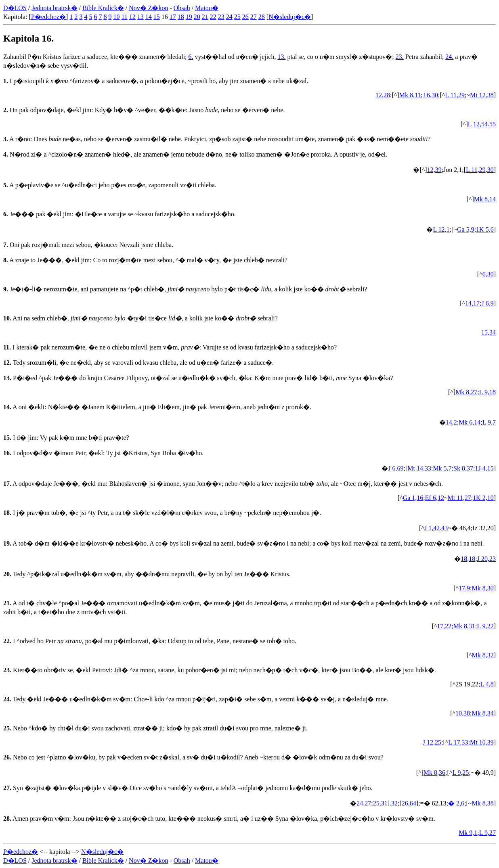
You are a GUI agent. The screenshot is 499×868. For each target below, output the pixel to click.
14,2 (451, 422)
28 (262, 17)
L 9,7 (489, 422)
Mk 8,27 (466, 392)
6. (191, 57)
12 (132, 17)
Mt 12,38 (482, 95)
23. (400, 57)
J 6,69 (396, 468)
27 (254, 17)
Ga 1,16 (413, 498)
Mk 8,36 (434, 773)
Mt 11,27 (459, 498)
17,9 (464, 588)
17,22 (444, 626)
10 (116, 17)
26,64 (409, 803)
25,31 (380, 803)
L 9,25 (460, 773)
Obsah (182, 8)
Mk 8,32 (482, 655)
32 (394, 803)
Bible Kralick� (103, 8)
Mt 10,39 (482, 742)
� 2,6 (456, 803)
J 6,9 (487, 303)
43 (444, 528)
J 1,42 (432, 528)
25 (237, 17)
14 (149, 17)
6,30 (488, 274)
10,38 (463, 713)
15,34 (489, 332)
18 (181, 17)
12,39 (434, 170)
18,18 (468, 559)
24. (449, 57)
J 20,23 (486, 559)
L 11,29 (455, 95)
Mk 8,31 (464, 626)
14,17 (472, 303)
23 (221, 17)
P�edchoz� (48, 17)
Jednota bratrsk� (54, 8)
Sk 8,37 (463, 468)
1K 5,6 (485, 229)
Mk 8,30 (482, 588)
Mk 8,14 (485, 199)
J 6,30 (430, 95)
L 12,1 (441, 229)
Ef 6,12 (435, 498)
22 (213, 17)
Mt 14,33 (419, 468)
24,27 (364, 803)
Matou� (207, 8)
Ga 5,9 (466, 229)
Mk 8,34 (482, 713)
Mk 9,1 (468, 833)
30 (491, 170)
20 (197, 17)
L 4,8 (487, 684)
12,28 (383, 95)
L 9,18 (487, 392)
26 (245, 17)
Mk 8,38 (482, 803)
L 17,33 (458, 742)
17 (173, 17)
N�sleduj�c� (290, 17)
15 (157, 17)
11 (124, 17)
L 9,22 (485, 626)
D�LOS (15, 8)
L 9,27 (487, 833)
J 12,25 (432, 742)
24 (229, 17)
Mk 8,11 (410, 95)
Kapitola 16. (28, 38)
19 (189, 17)
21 (205, 17)
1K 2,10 (483, 498)
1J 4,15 (484, 468)
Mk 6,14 (470, 422)
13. (281, 57)
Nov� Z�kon (148, 8)
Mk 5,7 (442, 468)
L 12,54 (478, 124)
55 (493, 124)
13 (140, 17)
